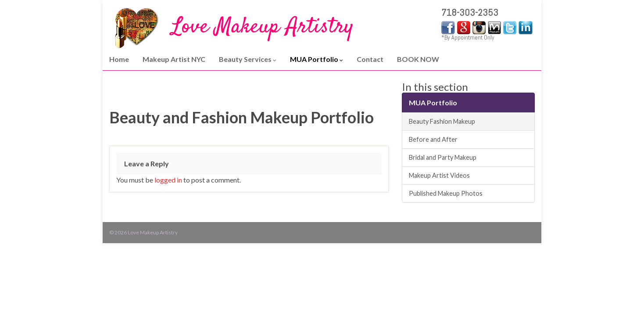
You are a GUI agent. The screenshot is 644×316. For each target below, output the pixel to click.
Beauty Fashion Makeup (442, 121)
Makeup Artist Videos (439, 175)
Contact (370, 59)
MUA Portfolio (317, 59)
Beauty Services (248, 59)
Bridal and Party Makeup (443, 157)
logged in (168, 180)
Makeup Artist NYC (174, 59)
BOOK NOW (418, 59)
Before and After (433, 139)
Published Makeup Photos (446, 193)
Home (119, 59)
